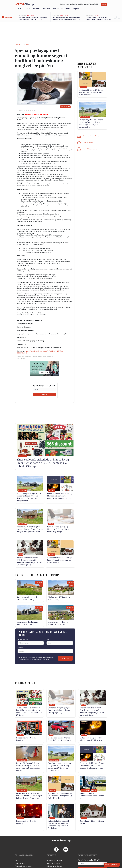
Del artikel (65, 107)
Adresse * (21, 647)
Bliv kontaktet (65, 658)
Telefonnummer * (23, 639)
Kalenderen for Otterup (54, 866)
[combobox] (19, 651)
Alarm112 (19, 9)
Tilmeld (104, 4)
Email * (49, 639)
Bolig (28, 9)
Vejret (76, 9)
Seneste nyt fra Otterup (54, 860)
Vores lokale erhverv (53, 863)
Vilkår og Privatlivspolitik (23, 866)
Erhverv (37, 9)
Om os (17, 860)
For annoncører (20, 863)
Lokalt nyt (58, 9)
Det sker (47, 9)
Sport (68, 9)
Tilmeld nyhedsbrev (112, 865)
